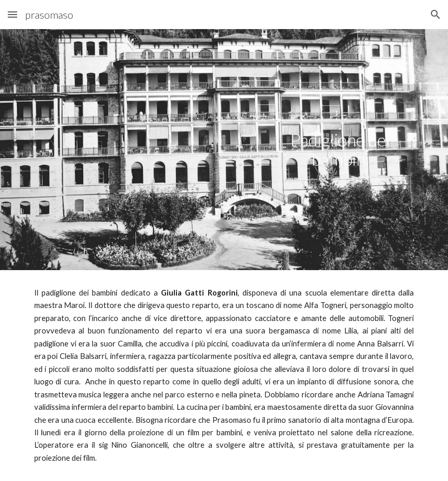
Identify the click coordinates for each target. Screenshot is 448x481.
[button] (12, 14)
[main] (340, 149)
